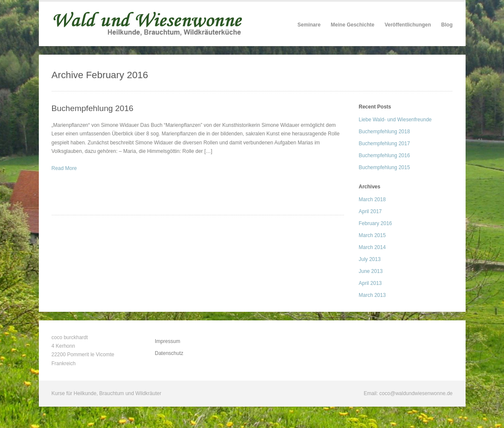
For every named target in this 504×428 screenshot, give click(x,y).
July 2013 (370, 259)
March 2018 (372, 199)
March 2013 (372, 295)
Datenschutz (169, 353)
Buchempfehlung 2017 (385, 144)
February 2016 (376, 223)
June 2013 (371, 271)
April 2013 (370, 283)
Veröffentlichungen (408, 25)
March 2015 (372, 235)
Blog (447, 25)
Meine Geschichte (353, 25)
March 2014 (372, 247)
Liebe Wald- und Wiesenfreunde (395, 120)
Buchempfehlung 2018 (385, 132)
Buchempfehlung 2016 (93, 108)
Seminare (309, 25)
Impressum (168, 341)
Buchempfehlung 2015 (385, 167)
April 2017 (370, 211)
